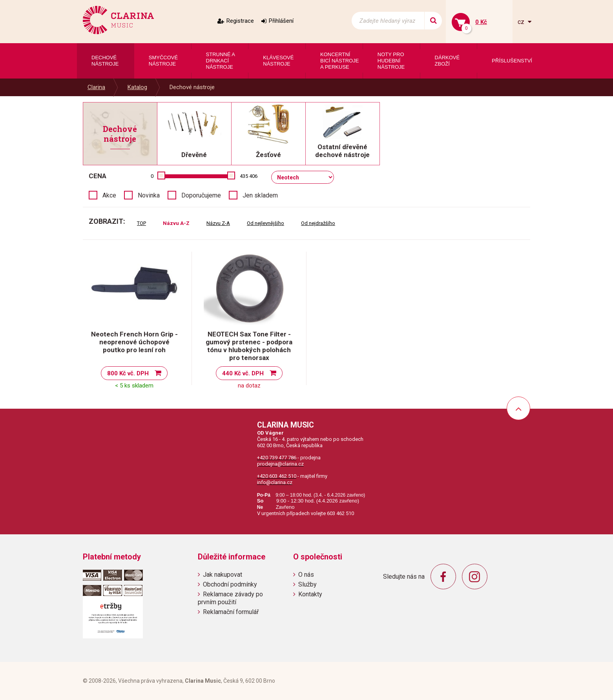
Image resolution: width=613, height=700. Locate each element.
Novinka (149, 195)
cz (522, 22)
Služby (307, 584)
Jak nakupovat (223, 575)
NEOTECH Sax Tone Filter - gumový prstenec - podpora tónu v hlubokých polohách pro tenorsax (249, 346)
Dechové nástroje (192, 87)
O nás (306, 575)
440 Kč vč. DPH (243, 373)
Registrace (240, 21)
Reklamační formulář (231, 612)
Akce (109, 195)
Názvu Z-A (218, 223)
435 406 (249, 176)
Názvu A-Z (176, 223)
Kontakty (310, 594)
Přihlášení (281, 21)
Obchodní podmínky (230, 584)
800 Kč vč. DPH (128, 373)
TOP (141, 223)
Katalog (137, 87)
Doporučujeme (201, 195)
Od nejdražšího (318, 223)
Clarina (96, 87)
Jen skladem (260, 195)
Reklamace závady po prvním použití (230, 598)
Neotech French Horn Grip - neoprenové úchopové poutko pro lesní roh (134, 342)
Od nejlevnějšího (265, 223)
